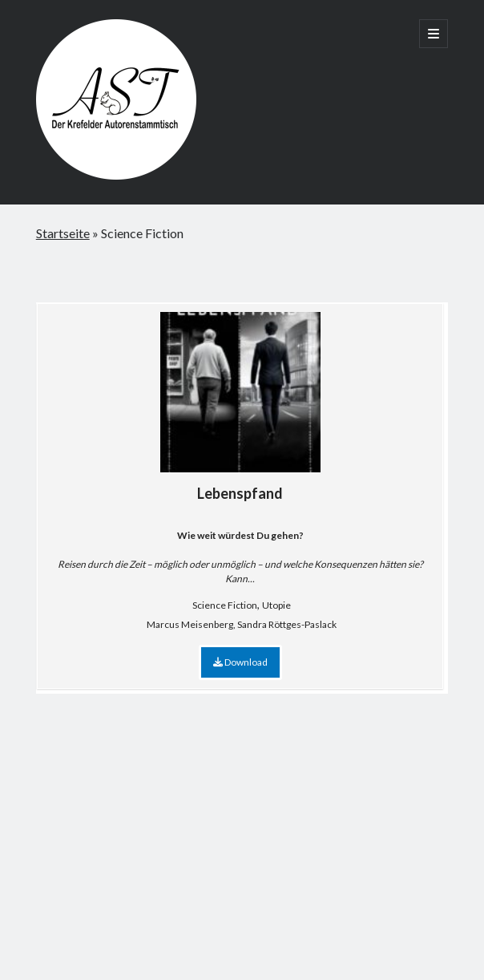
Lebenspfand (240, 407)
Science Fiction (225, 605)
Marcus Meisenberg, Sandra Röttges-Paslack (242, 624)
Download (240, 662)
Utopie (276, 605)
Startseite (63, 233)
